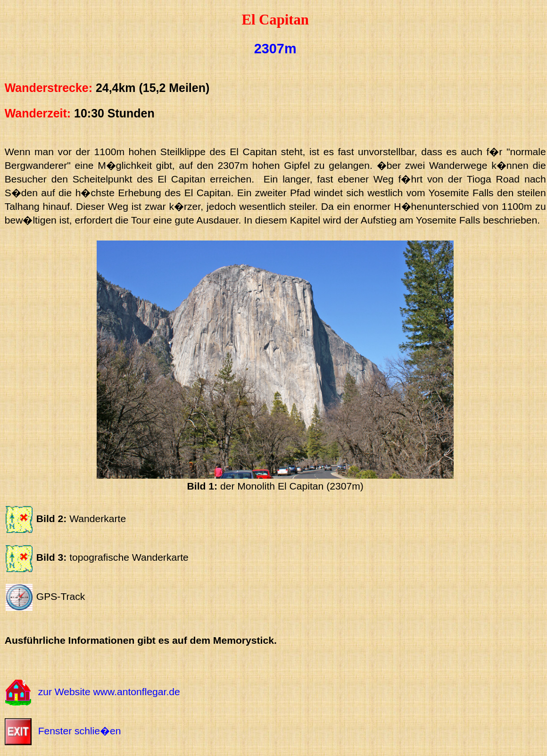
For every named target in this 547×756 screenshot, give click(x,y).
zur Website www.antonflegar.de (109, 692)
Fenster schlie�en (80, 731)
